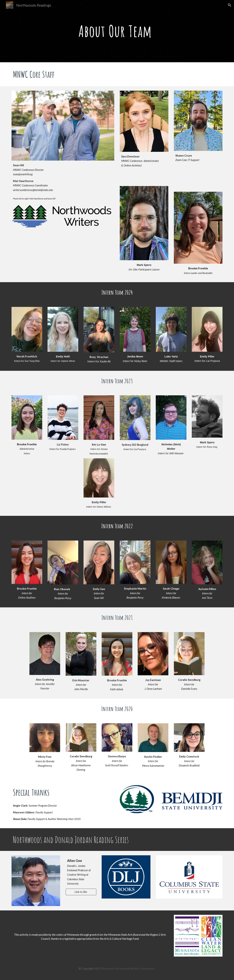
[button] (230, 5)
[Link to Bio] (81, 892)
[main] (117, 31)
